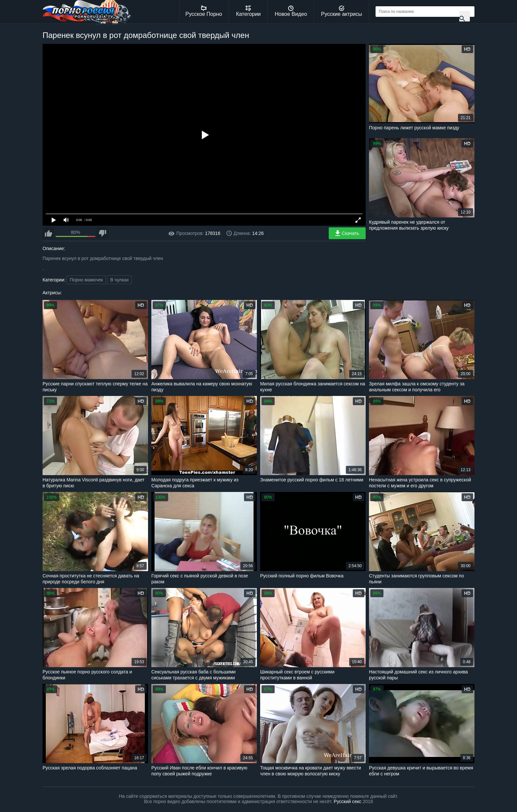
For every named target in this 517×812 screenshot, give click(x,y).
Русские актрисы (341, 11)
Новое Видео (291, 11)
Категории (248, 11)
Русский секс (348, 801)
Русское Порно (204, 11)
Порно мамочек (86, 280)
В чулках (120, 280)
